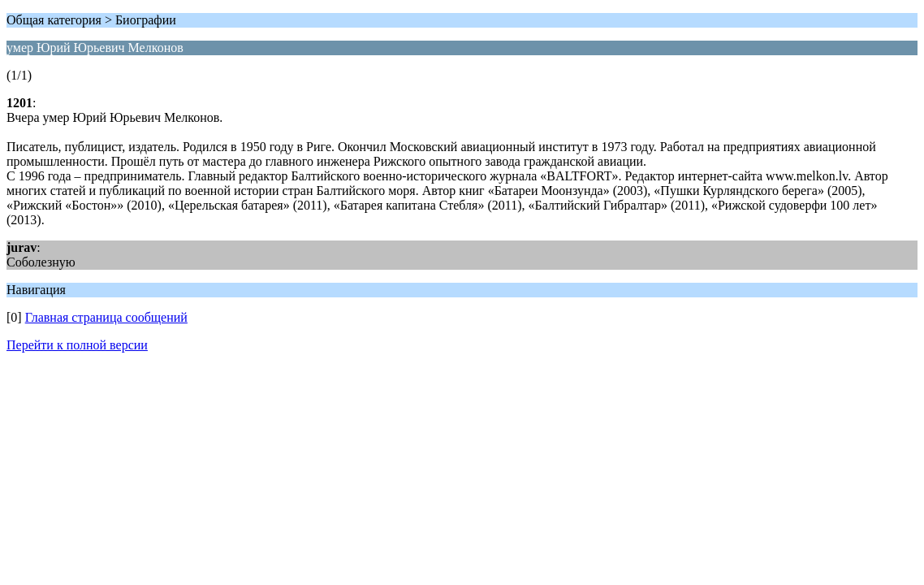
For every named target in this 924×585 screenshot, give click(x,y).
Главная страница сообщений (106, 317)
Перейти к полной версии (77, 345)
